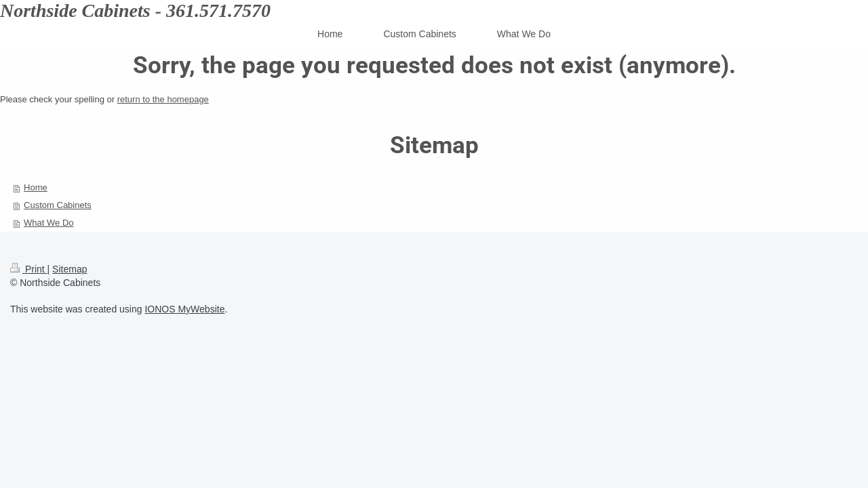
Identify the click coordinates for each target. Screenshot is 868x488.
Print (29, 269)
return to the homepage (163, 99)
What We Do (48, 223)
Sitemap (70, 269)
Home (36, 187)
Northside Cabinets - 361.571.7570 (135, 11)
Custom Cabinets (58, 205)
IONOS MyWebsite (184, 309)
